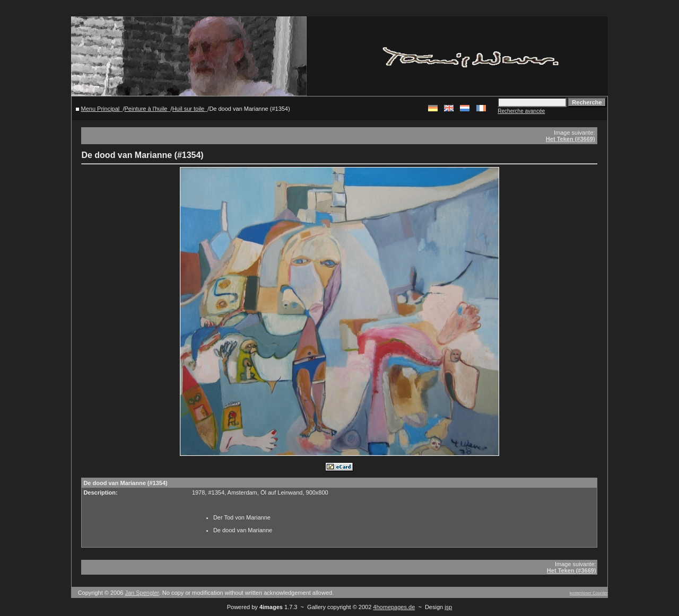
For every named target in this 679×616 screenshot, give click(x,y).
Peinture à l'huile (146, 109)
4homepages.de (394, 607)
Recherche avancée (521, 111)
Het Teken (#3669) (571, 139)
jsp (448, 607)
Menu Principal (101, 109)
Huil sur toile (189, 109)
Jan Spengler (142, 593)
